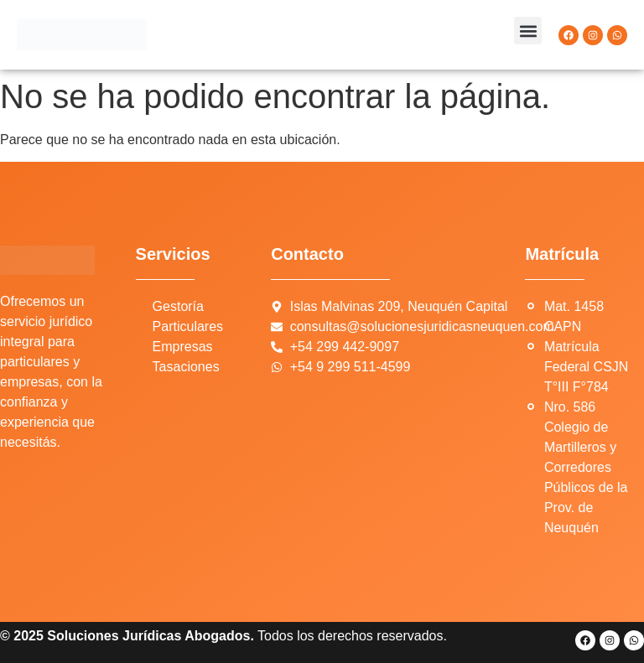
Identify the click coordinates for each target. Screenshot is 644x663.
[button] (528, 31)
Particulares (188, 326)
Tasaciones (186, 367)
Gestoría (178, 306)
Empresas (183, 347)
